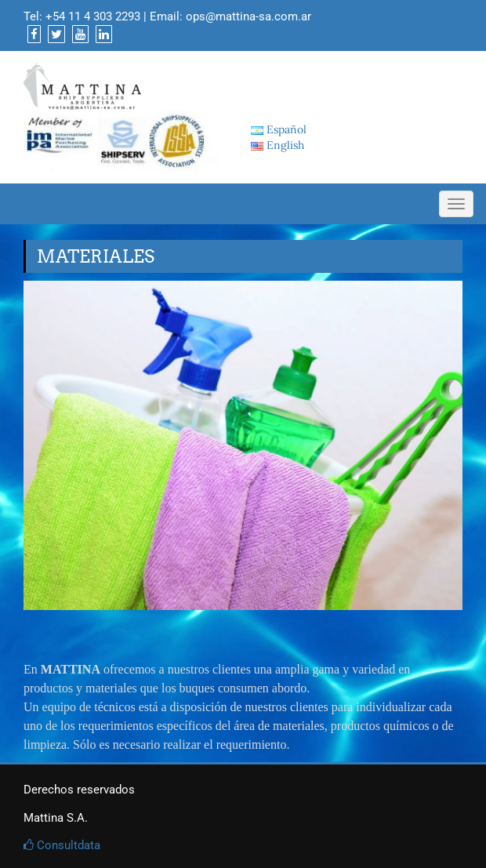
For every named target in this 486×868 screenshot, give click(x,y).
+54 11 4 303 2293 (93, 16)
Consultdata (62, 845)
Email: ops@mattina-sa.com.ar (230, 16)
